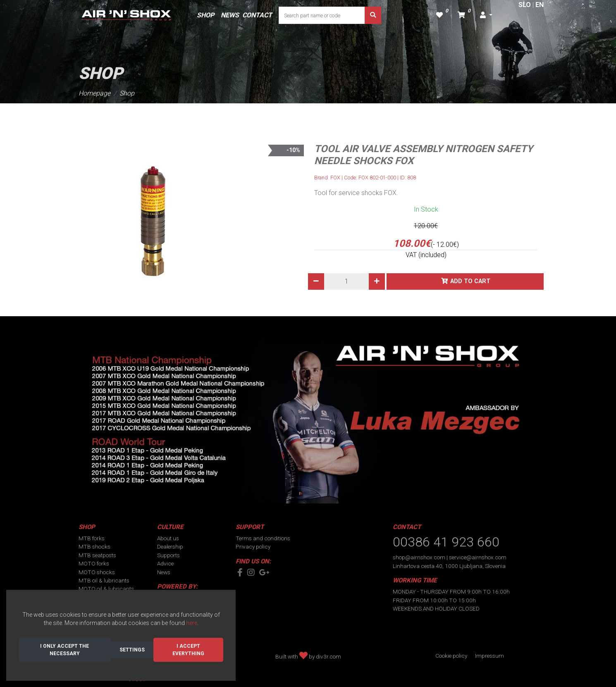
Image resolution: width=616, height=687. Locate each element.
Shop (127, 93)
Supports (168, 555)
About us (168, 538)
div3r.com (328, 656)
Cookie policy (451, 656)
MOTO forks (94, 563)
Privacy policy (253, 546)
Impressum (489, 656)
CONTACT (257, 15)
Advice (165, 563)
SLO (525, 5)
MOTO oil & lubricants (106, 589)
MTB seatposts (97, 555)
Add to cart (470, 281)
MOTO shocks (97, 572)
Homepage (94, 93)
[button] (486, 15)
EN (540, 5)
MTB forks (92, 538)
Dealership (170, 546)
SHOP (205, 15)
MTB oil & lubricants (104, 580)
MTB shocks (94, 546)
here (192, 623)
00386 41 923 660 (446, 542)
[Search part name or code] (322, 15)
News (164, 572)
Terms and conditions (263, 538)
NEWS (230, 15)
